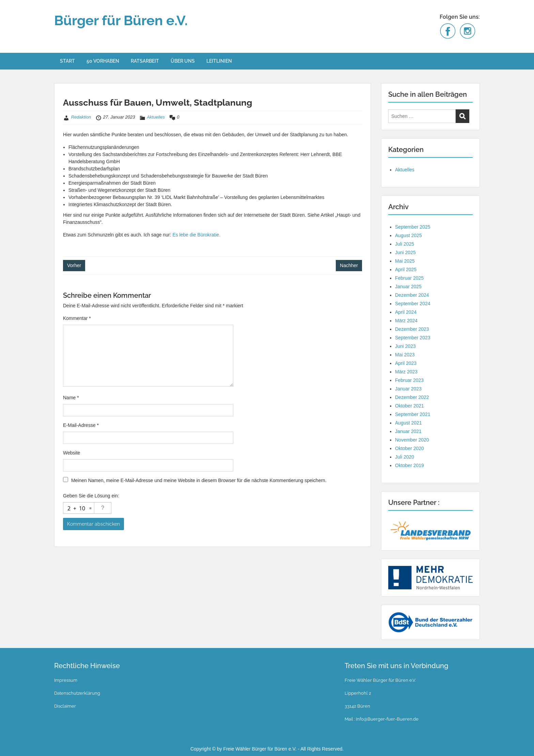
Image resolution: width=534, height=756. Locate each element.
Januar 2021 (408, 431)
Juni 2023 (405, 346)
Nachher (349, 265)
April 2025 (406, 269)
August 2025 (409, 235)
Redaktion (81, 117)
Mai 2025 (405, 261)
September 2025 (413, 227)
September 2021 (413, 414)
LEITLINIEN (219, 61)
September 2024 (413, 304)
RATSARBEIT (145, 61)
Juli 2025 (405, 244)
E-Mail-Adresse (81, 425)
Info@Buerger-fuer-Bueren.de (387, 719)
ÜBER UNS (183, 61)
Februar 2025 (409, 278)
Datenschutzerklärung (77, 693)
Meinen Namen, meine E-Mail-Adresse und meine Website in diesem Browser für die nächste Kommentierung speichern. (199, 480)
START (67, 61)
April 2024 (406, 312)
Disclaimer (65, 706)
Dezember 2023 (412, 329)
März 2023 (406, 372)
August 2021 (409, 423)
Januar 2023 (408, 389)
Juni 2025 (405, 252)
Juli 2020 (405, 457)
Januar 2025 (408, 287)
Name (71, 398)
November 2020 (412, 440)
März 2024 (406, 321)
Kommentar (77, 318)
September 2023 (413, 338)
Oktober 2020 (410, 448)
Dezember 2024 (412, 295)
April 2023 (406, 363)
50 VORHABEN (103, 61)
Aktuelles (156, 117)
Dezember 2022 (412, 397)
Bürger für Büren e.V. (121, 20)
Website (72, 453)
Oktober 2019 (410, 465)
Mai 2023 (405, 355)
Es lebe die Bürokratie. (196, 235)
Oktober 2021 (410, 406)
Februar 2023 (409, 380)
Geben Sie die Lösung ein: (91, 496)
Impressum (66, 680)
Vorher (74, 265)
